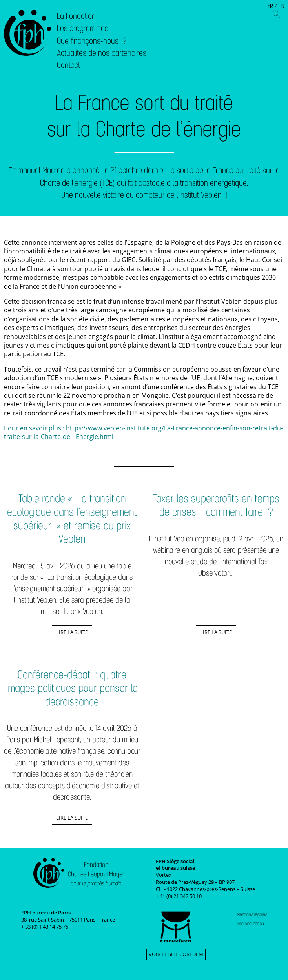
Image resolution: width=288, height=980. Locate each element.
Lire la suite (72, 632)
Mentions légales (252, 914)
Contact (68, 65)
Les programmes (83, 28)
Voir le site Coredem (176, 954)
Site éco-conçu (251, 924)
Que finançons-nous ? (92, 41)
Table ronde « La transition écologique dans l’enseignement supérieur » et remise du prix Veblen (72, 519)
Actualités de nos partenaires (102, 53)
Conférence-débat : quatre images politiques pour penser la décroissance (72, 688)
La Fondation (76, 16)
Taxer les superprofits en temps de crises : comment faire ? (216, 505)
